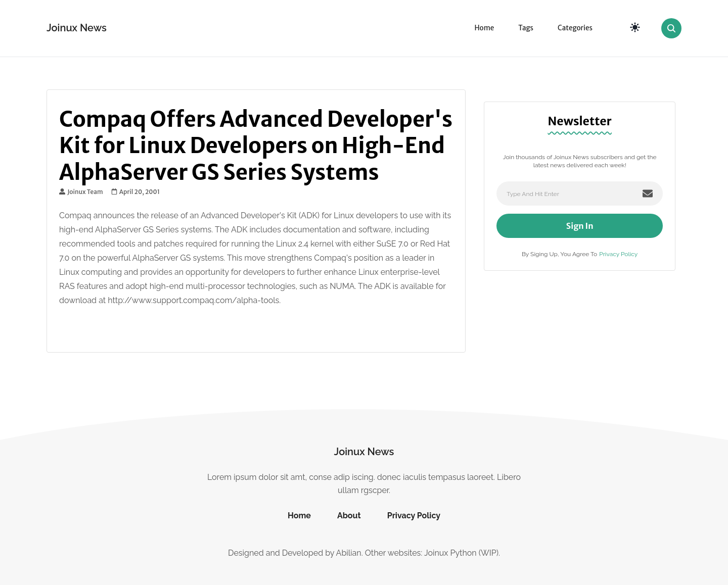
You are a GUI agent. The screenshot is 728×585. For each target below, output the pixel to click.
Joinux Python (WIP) (461, 553)
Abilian (349, 553)
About (349, 516)
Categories (575, 28)
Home (484, 28)
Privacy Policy (618, 254)
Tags (526, 28)
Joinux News (77, 28)
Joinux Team (81, 192)
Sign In (580, 226)
